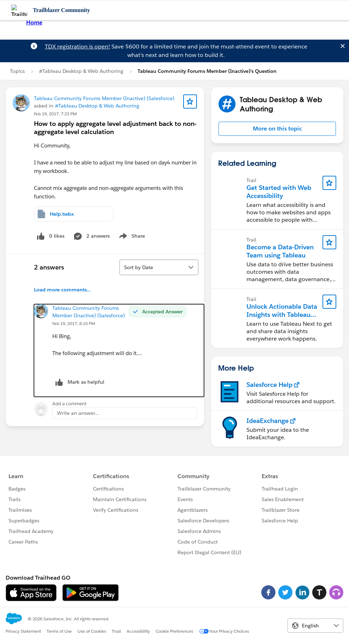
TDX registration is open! (77, 47)
